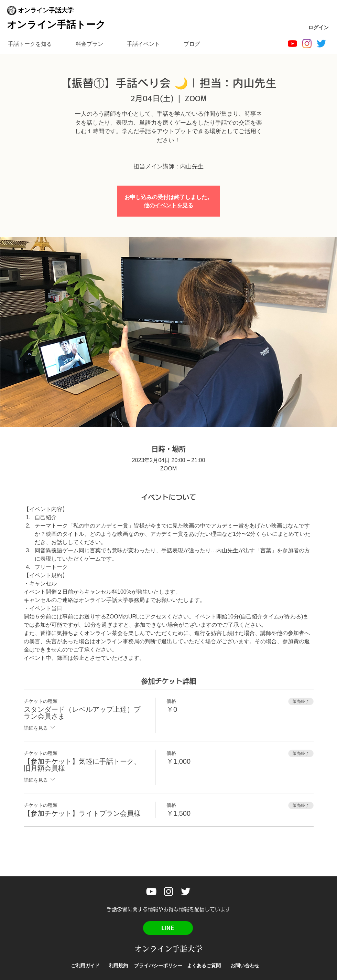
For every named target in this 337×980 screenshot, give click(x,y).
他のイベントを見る (168, 205)
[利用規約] (118, 966)
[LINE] (168, 928)
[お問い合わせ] (245, 966)
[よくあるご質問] (204, 966)
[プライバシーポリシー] (158, 966)
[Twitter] (321, 44)
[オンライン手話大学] (292, 44)
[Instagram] (307, 44)
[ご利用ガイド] (85, 966)
